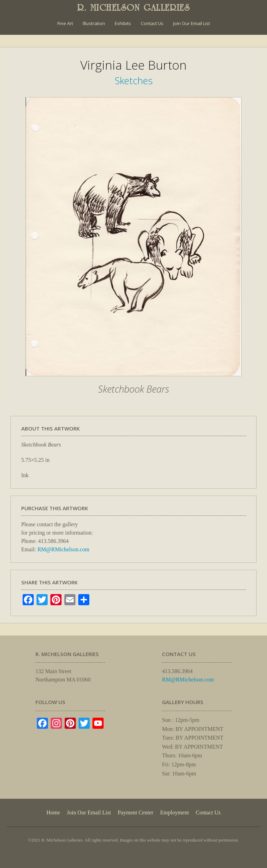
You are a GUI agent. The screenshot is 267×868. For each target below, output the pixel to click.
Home (53, 812)
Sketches (134, 81)
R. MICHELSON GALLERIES (134, 8)
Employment (175, 812)
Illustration (94, 23)
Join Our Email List (192, 23)
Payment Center (135, 812)
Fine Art (65, 23)
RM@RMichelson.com (63, 549)
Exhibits (123, 23)
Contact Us (152, 23)
